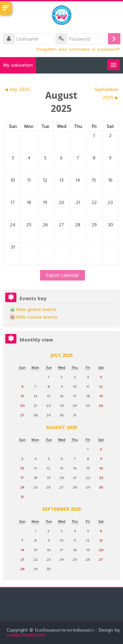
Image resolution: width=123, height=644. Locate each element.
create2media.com (27, 635)
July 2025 (62, 355)
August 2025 (61, 427)
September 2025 (61, 509)
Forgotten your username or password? (79, 49)
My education (18, 65)
